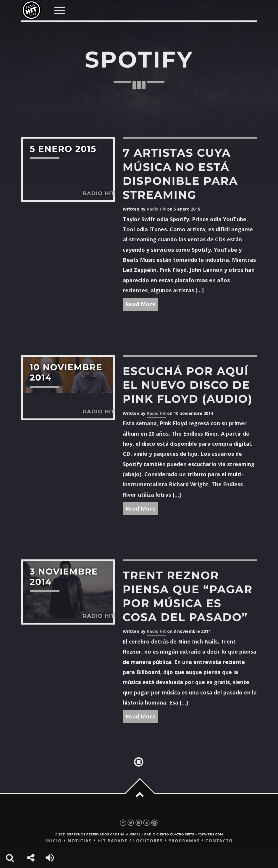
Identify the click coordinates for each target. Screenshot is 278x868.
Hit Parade (112, 841)
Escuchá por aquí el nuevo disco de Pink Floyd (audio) (188, 385)
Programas (184, 841)
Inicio (54, 841)
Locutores (148, 841)
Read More (141, 304)
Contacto (219, 841)
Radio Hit (156, 209)
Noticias (80, 841)
